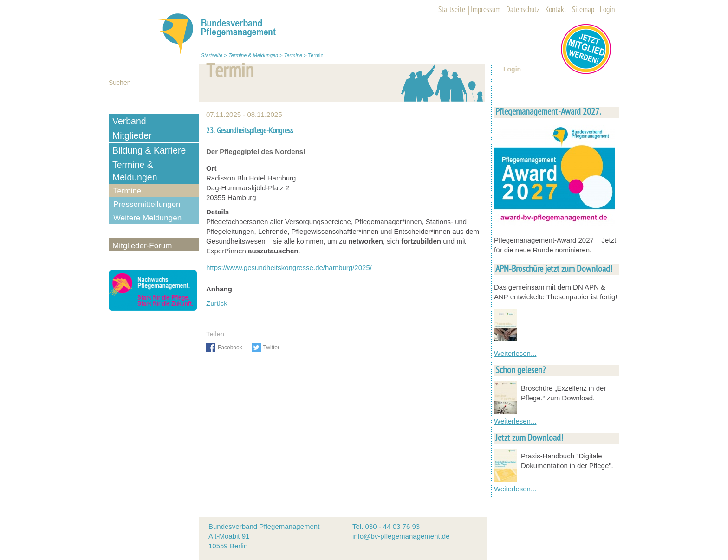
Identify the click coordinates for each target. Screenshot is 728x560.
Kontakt (556, 10)
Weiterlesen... (515, 353)
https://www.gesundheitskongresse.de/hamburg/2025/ (290, 267)
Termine (293, 55)
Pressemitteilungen (147, 204)
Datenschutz (523, 10)
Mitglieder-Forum (142, 246)
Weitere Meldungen (147, 218)
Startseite (452, 10)
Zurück (217, 303)
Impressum (486, 10)
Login (607, 10)
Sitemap (583, 10)
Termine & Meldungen (253, 55)
